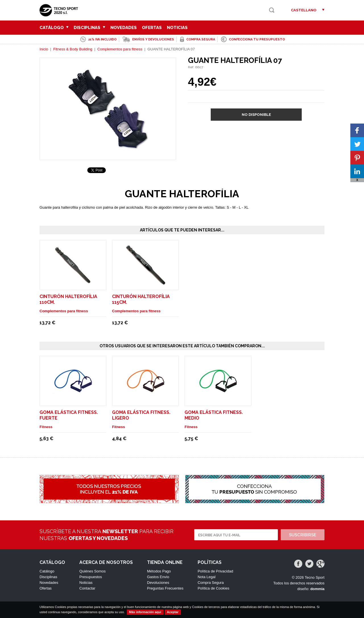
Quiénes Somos (93, 571)
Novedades (124, 28)
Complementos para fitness (120, 49)
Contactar (87, 588)
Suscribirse (303, 535)
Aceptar (173, 612)
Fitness (46, 427)
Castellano (304, 10)
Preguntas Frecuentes (165, 588)
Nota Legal (207, 577)
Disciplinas (89, 28)
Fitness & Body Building (73, 49)
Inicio (44, 49)
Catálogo (54, 28)
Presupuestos (91, 577)
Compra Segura (211, 583)
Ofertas (152, 28)
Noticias (177, 28)
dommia (317, 589)
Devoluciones (158, 583)
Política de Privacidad (215, 571)
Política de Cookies (213, 588)
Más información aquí (145, 612)
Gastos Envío (158, 577)
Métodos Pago (159, 571)
